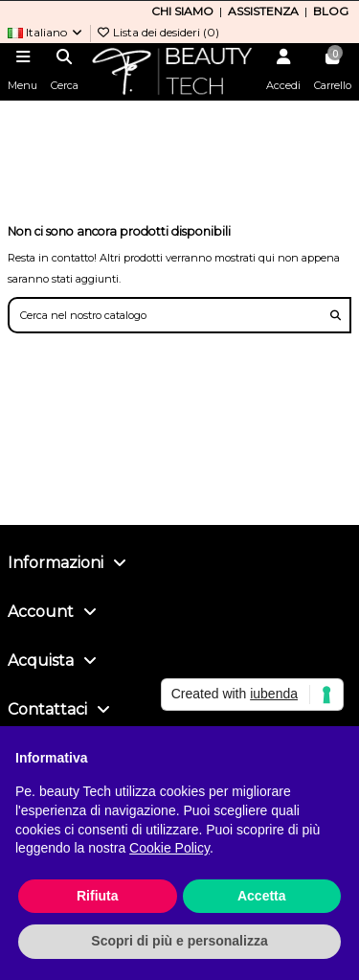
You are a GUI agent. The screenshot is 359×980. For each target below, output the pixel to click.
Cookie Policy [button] (169, 848)
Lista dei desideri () (157, 32)
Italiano (46, 32)
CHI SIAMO (182, 11)
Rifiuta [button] (98, 896)
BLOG (331, 11)
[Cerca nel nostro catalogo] (336, 315)
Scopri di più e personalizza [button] (179, 941)
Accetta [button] (262, 896)
